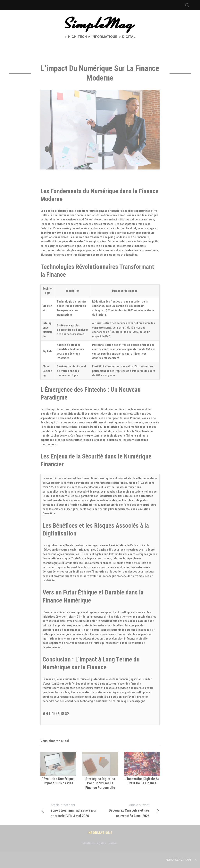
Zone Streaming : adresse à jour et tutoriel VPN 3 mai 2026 (70, 810)
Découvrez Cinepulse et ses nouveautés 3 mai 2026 (130, 810)
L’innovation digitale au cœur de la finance (142, 781)
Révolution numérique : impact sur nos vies (58, 781)
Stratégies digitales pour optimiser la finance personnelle (100, 783)
